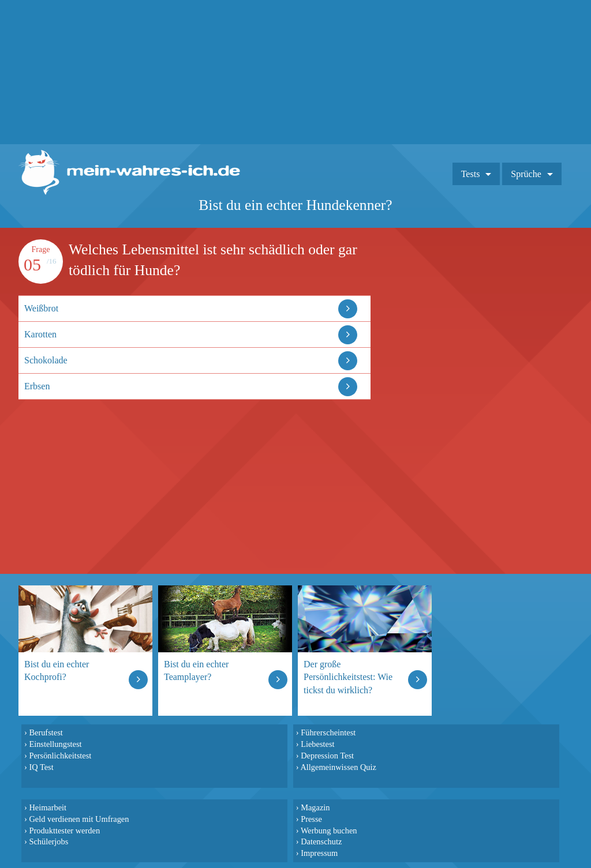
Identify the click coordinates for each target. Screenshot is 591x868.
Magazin (315, 807)
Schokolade (46, 360)
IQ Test (41, 767)
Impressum (319, 853)
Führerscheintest (328, 732)
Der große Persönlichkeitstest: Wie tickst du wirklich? (348, 677)
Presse (311, 819)
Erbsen (37, 386)
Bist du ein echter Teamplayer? (196, 670)
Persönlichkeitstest (60, 756)
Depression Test (327, 756)
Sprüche (526, 174)
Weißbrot (41, 308)
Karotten (40, 334)
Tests (471, 174)
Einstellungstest (55, 744)
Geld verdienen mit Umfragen (79, 819)
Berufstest (46, 732)
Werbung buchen (329, 831)
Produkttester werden (64, 831)
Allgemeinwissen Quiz (338, 767)
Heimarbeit (48, 807)
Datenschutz (321, 841)
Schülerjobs (48, 841)
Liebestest (317, 744)
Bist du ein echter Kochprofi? (57, 670)
